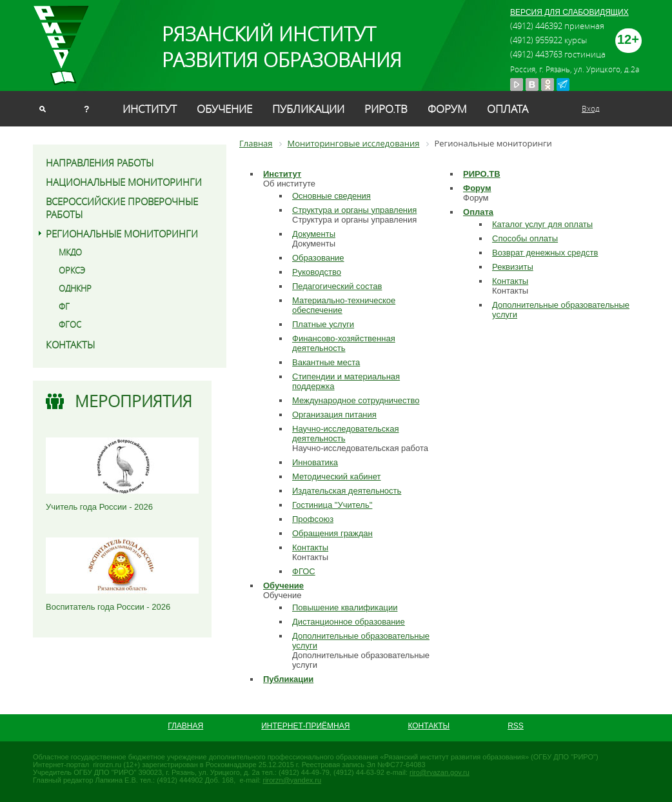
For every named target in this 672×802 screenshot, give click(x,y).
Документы (314, 234)
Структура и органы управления (354, 210)
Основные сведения (331, 196)
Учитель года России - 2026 (99, 507)
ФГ (64, 306)
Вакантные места (326, 362)
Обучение (224, 109)
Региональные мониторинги (122, 234)
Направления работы (100, 163)
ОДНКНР (75, 288)
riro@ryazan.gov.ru (440, 772)
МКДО (70, 252)
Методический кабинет (337, 476)
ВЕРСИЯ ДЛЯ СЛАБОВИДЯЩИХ (569, 12)
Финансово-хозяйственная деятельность (344, 343)
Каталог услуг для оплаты (542, 224)
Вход (591, 108)
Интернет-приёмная (305, 726)
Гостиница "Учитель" (332, 505)
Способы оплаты (525, 238)
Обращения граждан (332, 533)
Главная (185, 726)
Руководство (317, 272)
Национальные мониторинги (124, 182)
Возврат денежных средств (545, 253)
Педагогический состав (337, 286)
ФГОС (70, 325)
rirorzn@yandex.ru (292, 780)
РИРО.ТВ (386, 109)
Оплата (508, 109)
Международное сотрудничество (356, 400)
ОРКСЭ (72, 270)
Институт (150, 109)
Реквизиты (513, 267)
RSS (516, 726)
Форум (447, 109)
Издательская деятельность (347, 491)
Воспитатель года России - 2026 (108, 607)
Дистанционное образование (349, 622)
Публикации (308, 109)
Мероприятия (133, 401)
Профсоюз (313, 519)
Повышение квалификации (345, 607)
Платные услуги (323, 324)
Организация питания (334, 415)
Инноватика (315, 462)
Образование (318, 258)
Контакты (70, 345)
